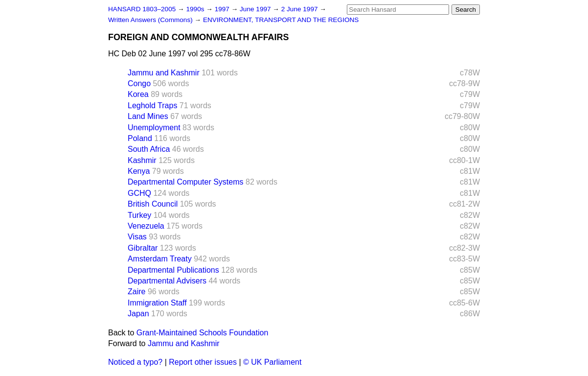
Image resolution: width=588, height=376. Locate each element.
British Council (153, 204)
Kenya (139, 171)
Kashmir (142, 160)
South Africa (149, 149)
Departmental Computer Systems (186, 182)
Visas (137, 237)
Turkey (139, 215)
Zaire (136, 292)
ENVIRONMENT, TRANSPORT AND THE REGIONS (281, 20)
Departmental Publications (173, 270)
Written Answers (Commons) (151, 20)
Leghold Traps (152, 106)
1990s (196, 9)
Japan (138, 314)
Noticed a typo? (135, 362)
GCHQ (139, 193)
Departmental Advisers (167, 281)
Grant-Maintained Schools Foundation (203, 333)
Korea (138, 94)
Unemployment (154, 128)
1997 (223, 9)
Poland (140, 138)
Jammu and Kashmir (164, 73)
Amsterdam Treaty (160, 259)
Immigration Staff (157, 303)
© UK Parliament (272, 362)
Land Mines (148, 116)
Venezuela (146, 226)
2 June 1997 (301, 9)
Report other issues (203, 362)
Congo (139, 83)
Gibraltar (143, 248)
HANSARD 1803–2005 (142, 9)
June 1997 (256, 9)
